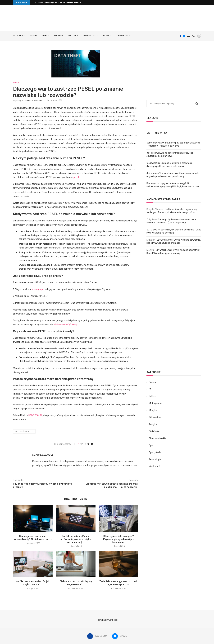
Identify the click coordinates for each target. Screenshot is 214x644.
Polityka (73, 36)
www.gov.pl (38, 289)
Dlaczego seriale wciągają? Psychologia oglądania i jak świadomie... (118, 539)
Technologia (123, 36)
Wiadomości (19, 36)
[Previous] (32, 3)
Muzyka (107, 36)
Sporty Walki (155, 452)
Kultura (59, 36)
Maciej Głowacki (34, 101)
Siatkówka (154, 431)
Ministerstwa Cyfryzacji (66, 324)
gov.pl (76, 177)
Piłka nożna (155, 417)
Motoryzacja (90, 36)
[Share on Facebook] (85, 444)
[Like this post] (81, 444)
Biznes (46, 36)
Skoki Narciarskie (157, 438)
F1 (150, 389)
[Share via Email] (92, 444)
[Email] (184, 36)
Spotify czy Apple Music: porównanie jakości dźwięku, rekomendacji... (76, 539)
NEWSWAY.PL (35, 415)
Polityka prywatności (107, 620)
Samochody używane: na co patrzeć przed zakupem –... (65, 3)
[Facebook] (181, 36)
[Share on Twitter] (89, 444)
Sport (34, 36)
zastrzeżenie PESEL (24, 432)
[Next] (35, 3)
